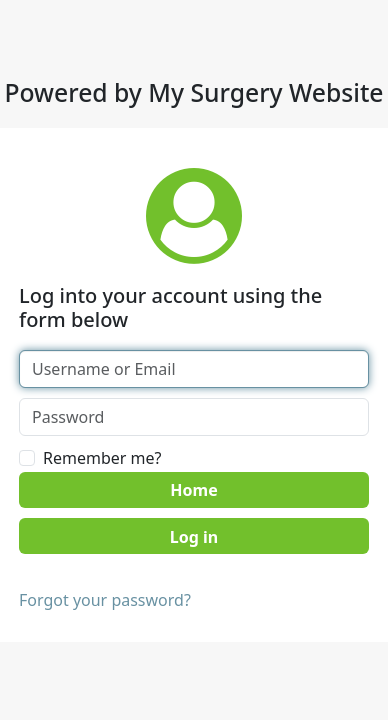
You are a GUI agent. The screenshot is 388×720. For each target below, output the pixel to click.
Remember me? (102, 458)
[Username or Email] (194, 369)
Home (193, 490)
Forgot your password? (105, 600)
